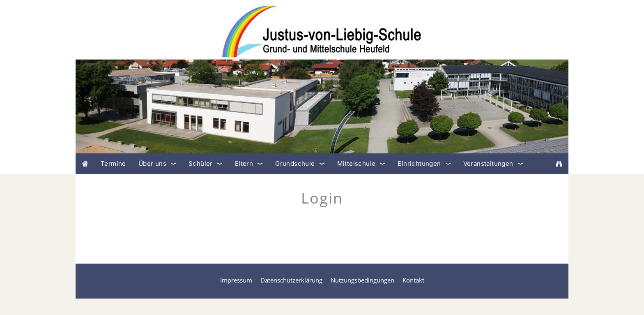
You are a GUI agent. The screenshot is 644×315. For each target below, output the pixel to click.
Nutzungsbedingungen (362, 280)
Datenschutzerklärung (291, 280)
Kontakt (413, 280)
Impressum (236, 280)
